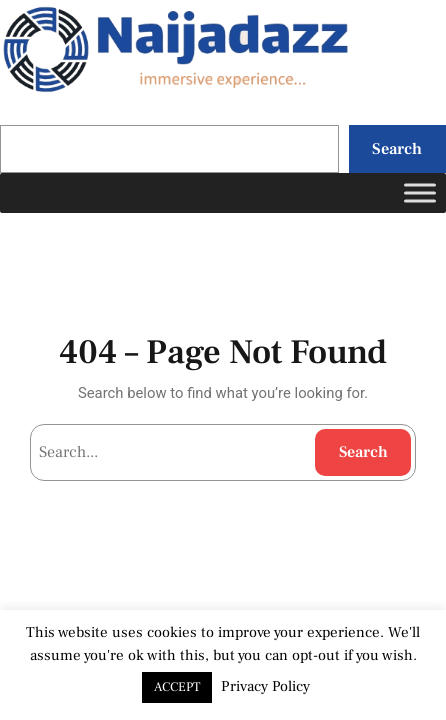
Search (397, 148)
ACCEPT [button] (177, 687)
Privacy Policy (265, 686)
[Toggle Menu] (420, 192)
